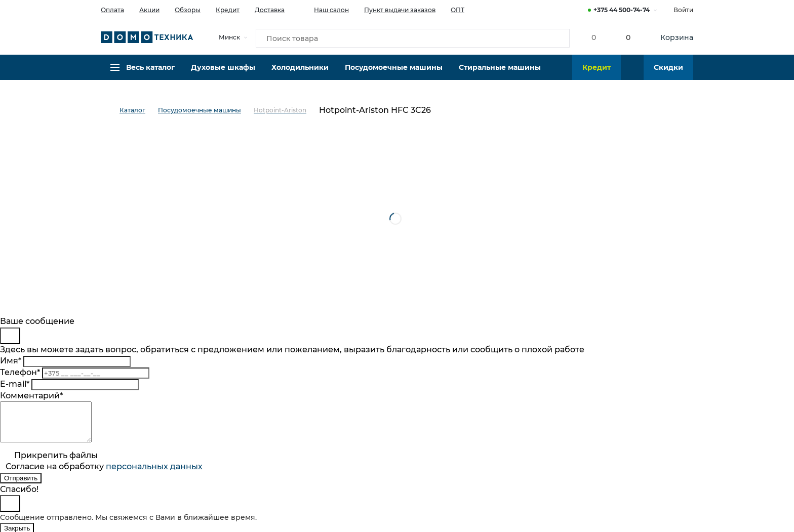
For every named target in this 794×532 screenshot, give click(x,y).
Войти (683, 10)
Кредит (228, 10)
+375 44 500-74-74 (622, 10)
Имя (11, 361)
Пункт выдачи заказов (400, 10)
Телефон (20, 372)
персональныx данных (154, 474)
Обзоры (188, 10)
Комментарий (31, 396)
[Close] (10, 336)
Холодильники (300, 73)
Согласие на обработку (104, 474)
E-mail (15, 384)
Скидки (668, 73)
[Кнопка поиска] (554, 37)
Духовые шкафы (223, 73)
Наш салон (324, 9)
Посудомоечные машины (394, 73)
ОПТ (458, 10)
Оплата (112, 10)
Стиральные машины (500, 73)
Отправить (21, 486)
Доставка (270, 10)
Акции (149, 10)
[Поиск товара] (413, 37)
